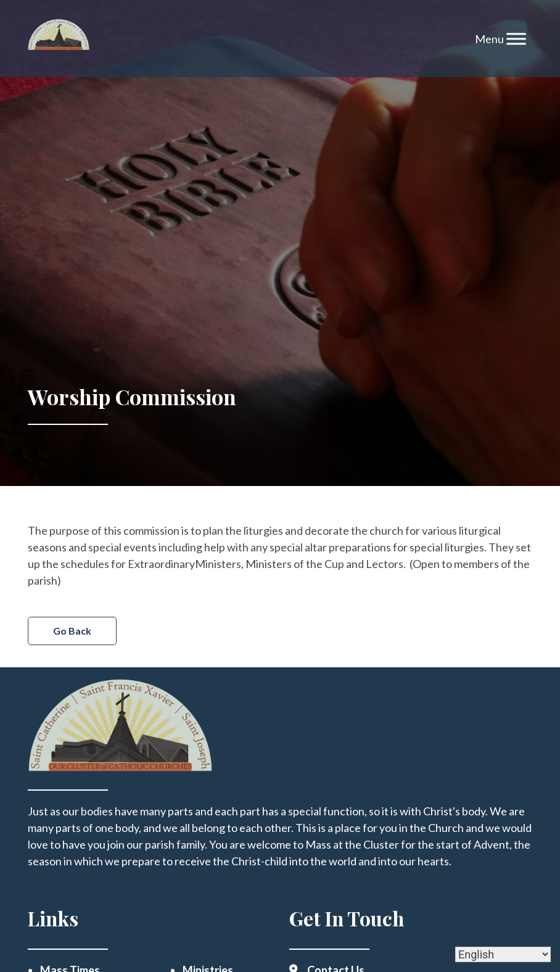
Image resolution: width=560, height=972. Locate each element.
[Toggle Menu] (516, 39)
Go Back (72, 631)
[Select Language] (503, 954)
